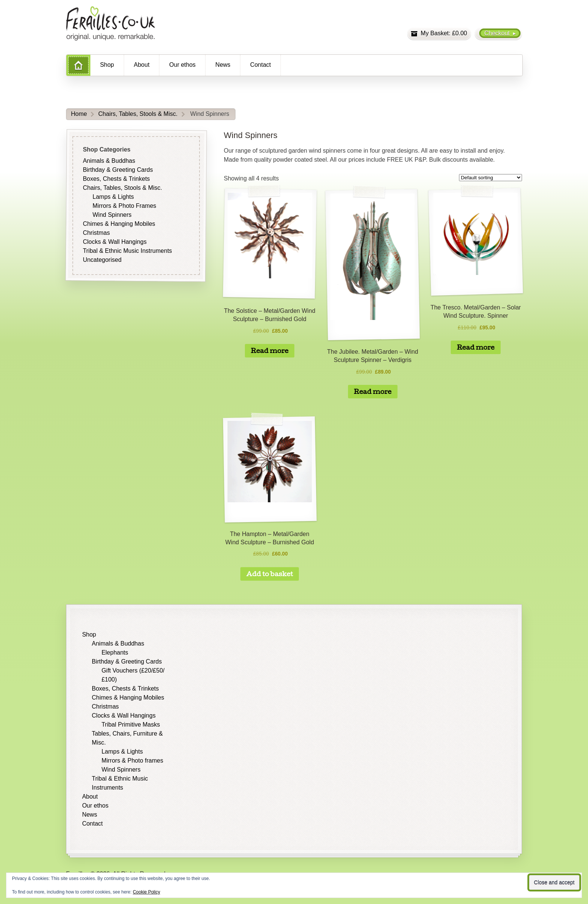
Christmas (96, 233)
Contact (260, 65)
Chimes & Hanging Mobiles (119, 224)
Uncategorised (102, 260)
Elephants (115, 652)
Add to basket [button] (270, 574)
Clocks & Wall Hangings (115, 242)
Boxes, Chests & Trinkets (116, 179)
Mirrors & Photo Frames (124, 206)
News (223, 65)
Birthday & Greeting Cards (118, 170)
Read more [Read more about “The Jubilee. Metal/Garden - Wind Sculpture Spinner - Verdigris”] (373, 391)
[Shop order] (490, 178)
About (142, 65)
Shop (107, 65)
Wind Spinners (112, 215)
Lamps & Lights (113, 197)
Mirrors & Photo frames (132, 761)
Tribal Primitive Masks (131, 725)
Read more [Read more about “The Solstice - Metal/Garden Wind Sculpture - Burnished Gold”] (270, 351)
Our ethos (182, 65)
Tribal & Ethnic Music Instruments (127, 251)
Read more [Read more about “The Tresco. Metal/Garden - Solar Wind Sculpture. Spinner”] (475, 347)
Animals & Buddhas (109, 161)
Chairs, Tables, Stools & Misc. (138, 114)
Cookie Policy (146, 892)
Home (79, 114)
